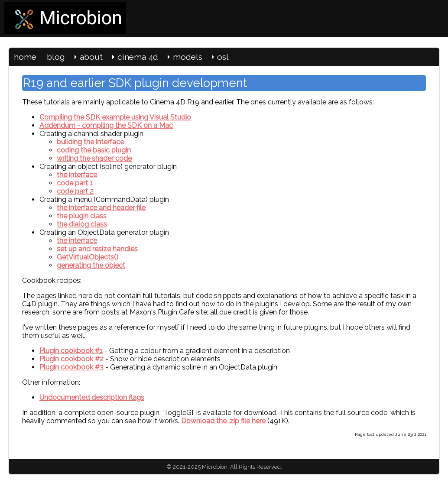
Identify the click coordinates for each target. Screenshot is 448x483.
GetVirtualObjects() (88, 257)
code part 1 (75, 183)
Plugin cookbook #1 (71, 351)
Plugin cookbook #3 (71, 367)
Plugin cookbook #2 (71, 359)
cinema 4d (138, 57)
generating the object (91, 265)
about (91, 57)
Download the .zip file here (223, 421)
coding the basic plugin (94, 150)
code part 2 (75, 191)
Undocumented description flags (92, 397)
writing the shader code (94, 158)
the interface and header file (101, 208)
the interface (77, 175)
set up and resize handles (97, 249)
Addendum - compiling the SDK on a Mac (106, 125)
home (25, 57)
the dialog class (82, 224)
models (188, 57)
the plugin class (82, 216)
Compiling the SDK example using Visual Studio (115, 117)
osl (223, 57)
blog (56, 57)
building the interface (90, 142)
